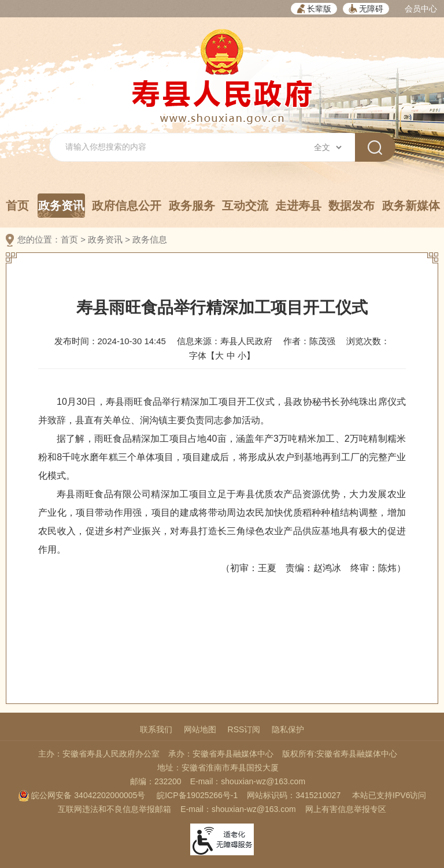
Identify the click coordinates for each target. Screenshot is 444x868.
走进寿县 (298, 206)
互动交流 (245, 206)
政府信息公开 (127, 206)
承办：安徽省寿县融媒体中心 (221, 754)
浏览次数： (368, 341)
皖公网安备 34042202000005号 (82, 795)
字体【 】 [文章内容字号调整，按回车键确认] (222, 355)
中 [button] (231, 355)
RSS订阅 (244, 729)
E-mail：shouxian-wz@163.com (248, 781)
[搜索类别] (328, 147)
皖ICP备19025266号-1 (197, 795)
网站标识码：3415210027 (294, 795)
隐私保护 (288, 729)
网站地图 (200, 729)
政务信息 (150, 239)
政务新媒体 (411, 206)
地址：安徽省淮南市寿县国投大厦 (218, 768)
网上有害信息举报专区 (346, 809)
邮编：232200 (156, 781)
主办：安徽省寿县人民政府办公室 (99, 754)
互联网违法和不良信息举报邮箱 (114, 809)
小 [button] (242, 355)
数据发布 (351, 206)
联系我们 (156, 729)
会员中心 (421, 9)
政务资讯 (61, 208)
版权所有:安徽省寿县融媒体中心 (340, 754)
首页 (17, 206)
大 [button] (219, 355)
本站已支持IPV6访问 (389, 795)
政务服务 (192, 206)
